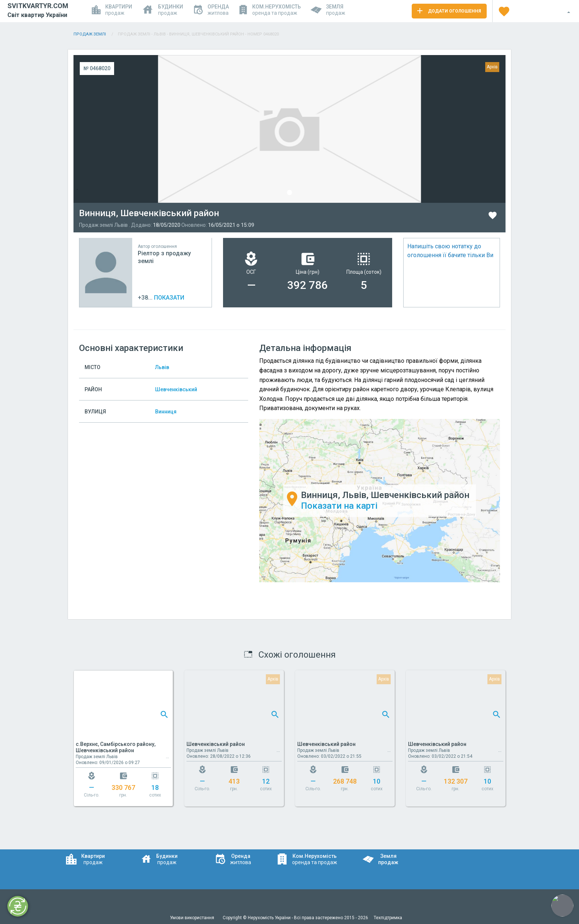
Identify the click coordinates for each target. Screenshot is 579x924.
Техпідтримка (388, 918)
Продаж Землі (90, 34)
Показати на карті (339, 506)
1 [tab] (289, 192)
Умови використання (193, 918)
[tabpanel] (289, 129)
